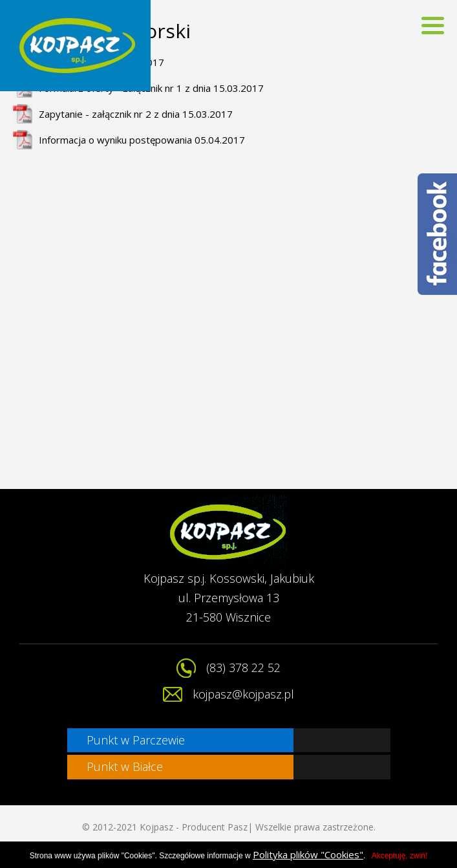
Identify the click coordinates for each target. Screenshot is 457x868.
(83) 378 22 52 (243, 667)
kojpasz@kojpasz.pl (243, 694)
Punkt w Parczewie (136, 740)
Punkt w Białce (125, 766)
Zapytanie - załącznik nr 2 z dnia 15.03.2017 (136, 114)
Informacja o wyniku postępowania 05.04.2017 (142, 140)
